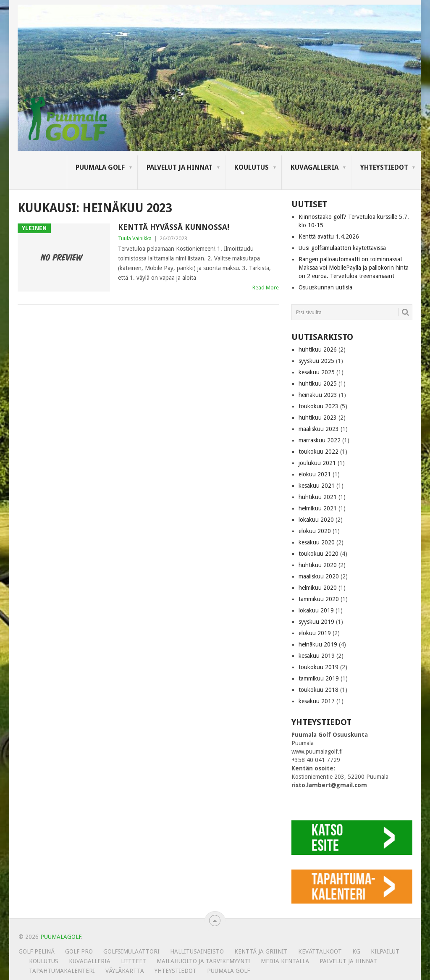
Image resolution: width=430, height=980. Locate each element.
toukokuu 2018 (319, 690)
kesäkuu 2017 (317, 701)
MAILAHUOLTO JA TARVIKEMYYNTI (203, 961)
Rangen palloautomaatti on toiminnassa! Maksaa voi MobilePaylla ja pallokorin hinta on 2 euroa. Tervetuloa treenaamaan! (354, 268)
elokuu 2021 (315, 474)
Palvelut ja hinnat (180, 167)
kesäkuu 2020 (317, 542)
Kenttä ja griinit (261, 951)
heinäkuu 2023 (318, 395)
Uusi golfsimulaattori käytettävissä (342, 248)
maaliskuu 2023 (319, 429)
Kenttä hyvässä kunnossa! (174, 227)
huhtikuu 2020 (318, 565)
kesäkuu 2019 (317, 656)
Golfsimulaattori (131, 951)
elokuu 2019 (315, 633)
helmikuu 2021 (318, 508)
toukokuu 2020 (319, 554)
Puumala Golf (100, 167)
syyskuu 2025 (316, 361)
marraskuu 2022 (320, 440)
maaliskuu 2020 (319, 576)
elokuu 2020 (315, 531)
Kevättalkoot (320, 951)
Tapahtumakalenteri (62, 971)
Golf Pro (79, 951)
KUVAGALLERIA (315, 167)
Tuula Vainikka (135, 238)
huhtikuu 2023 (318, 418)
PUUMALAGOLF (61, 937)
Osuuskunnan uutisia (325, 287)
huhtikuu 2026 (318, 349)
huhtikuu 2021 (318, 497)
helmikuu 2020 (318, 588)
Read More (266, 288)
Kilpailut (385, 951)
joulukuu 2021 (317, 463)
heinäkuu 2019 (318, 644)
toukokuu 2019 (319, 667)
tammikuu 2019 (319, 678)
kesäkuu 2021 (317, 486)
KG (356, 951)
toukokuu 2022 (319, 452)
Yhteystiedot (384, 167)
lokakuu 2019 (316, 610)
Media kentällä (285, 961)
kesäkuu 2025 (317, 372)
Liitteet (134, 961)
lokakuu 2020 (316, 520)
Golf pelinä (37, 951)
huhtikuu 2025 (318, 384)
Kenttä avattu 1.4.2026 (329, 236)
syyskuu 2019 (316, 622)
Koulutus (252, 167)
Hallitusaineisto (197, 951)
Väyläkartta (125, 971)
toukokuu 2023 (319, 406)
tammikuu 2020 (319, 599)
